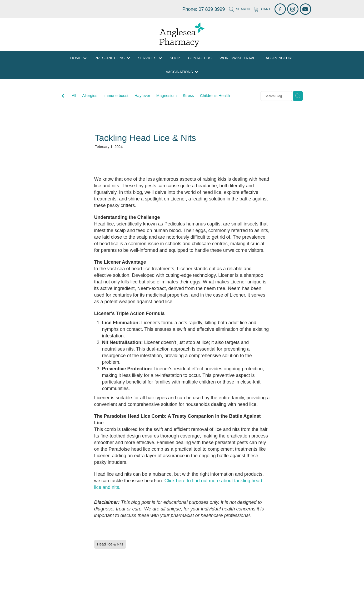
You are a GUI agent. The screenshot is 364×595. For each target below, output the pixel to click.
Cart (262, 9)
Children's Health (215, 95)
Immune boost (116, 95)
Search (240, 9)
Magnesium (167, 95)
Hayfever (142, 95)
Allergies (90, 95)
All (74, 95)
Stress (188, 95)
